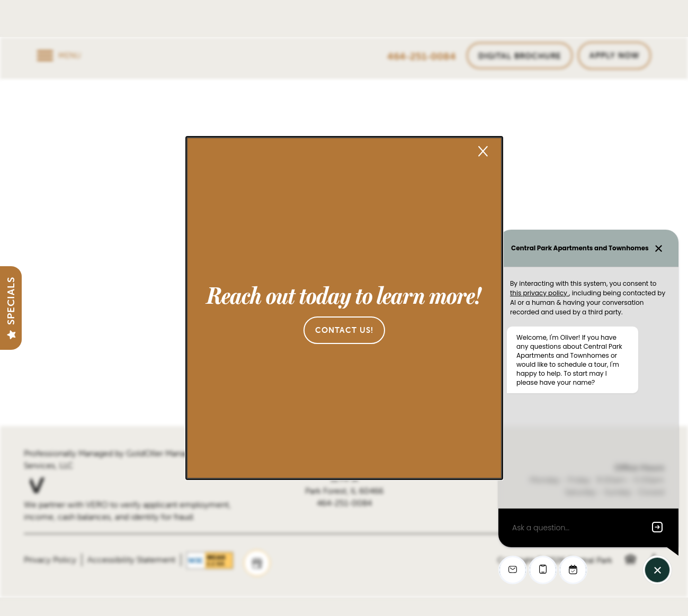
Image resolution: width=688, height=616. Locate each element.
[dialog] (344, 308)
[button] (344, 330)
